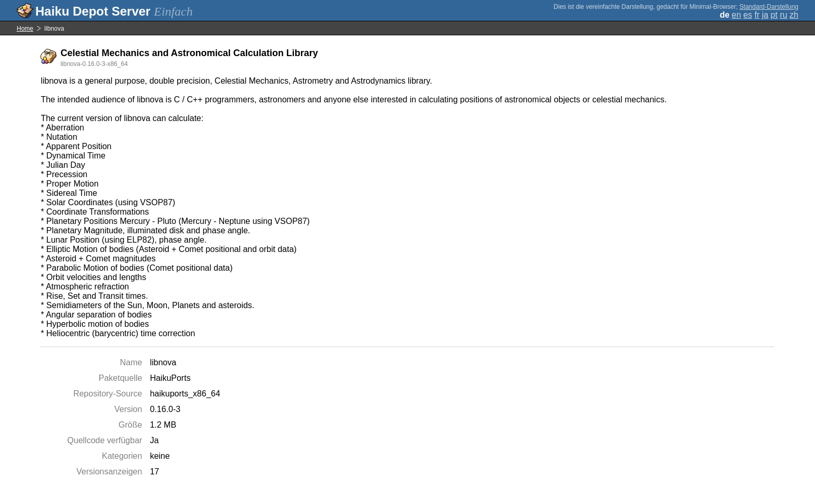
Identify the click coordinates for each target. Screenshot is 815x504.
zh (794, 15)
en (737, 15)
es (748, 15)
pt (774, 15)
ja (765, 15)
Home (25, 29)
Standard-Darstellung (769, 7)
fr (757, 15)
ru (783, 15)
